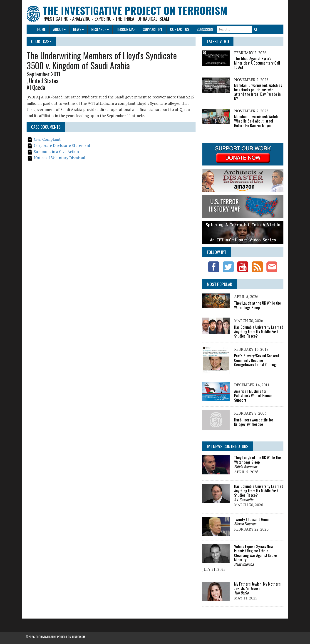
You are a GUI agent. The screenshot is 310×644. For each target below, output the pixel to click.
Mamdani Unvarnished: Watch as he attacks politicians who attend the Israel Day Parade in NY (258, 92)
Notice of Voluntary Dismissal (60, 158)
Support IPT (153, 29)
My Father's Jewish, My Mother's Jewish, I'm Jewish (257, 586)
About (59, 29)
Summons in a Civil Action (57, 152)
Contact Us (180, 29)
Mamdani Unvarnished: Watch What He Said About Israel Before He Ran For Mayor (256, 121)
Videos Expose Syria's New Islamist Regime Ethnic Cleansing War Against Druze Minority (255, 553)
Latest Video (218, 41)
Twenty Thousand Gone (251, 519)
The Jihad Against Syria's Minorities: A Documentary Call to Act (257, 63)
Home (41, 29)
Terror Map (126, 29)
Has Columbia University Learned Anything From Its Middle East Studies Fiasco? (259, 331)
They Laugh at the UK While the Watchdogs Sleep (258, 305)
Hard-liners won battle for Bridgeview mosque (254, 422)
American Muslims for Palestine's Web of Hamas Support (253, 396)
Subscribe (205, 29)
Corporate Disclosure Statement (62, 145)
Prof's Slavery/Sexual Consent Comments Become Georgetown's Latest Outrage (257, 360)
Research (100, 29)
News (78, 29)
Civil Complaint (47, 139)
